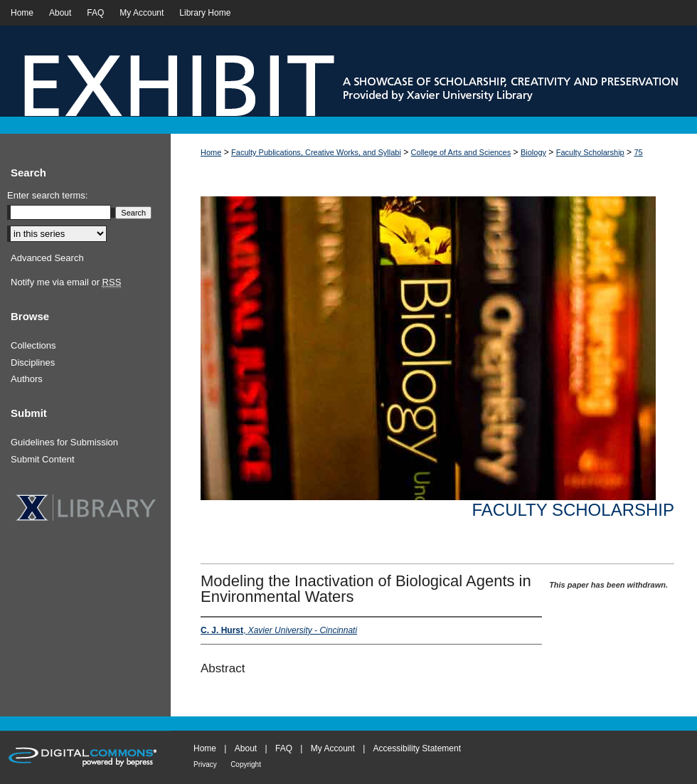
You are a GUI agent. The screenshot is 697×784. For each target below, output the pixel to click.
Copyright (246, 764)
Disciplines (33, 362)
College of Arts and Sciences (461, 152)
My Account (333, 748)
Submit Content (43, 459)
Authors (27, 379)
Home (211, 152)
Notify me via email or (66, 282)
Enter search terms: (47, 195)
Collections (33, 345)
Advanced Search (47, 258)
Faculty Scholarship (590, 152)
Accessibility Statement (417, 748)
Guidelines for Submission (64, 442)
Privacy (205, 764)
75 (638, 152)
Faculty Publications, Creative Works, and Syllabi (316, 152)
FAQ (284, 748)
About (246, 748)
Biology (533, 152)
